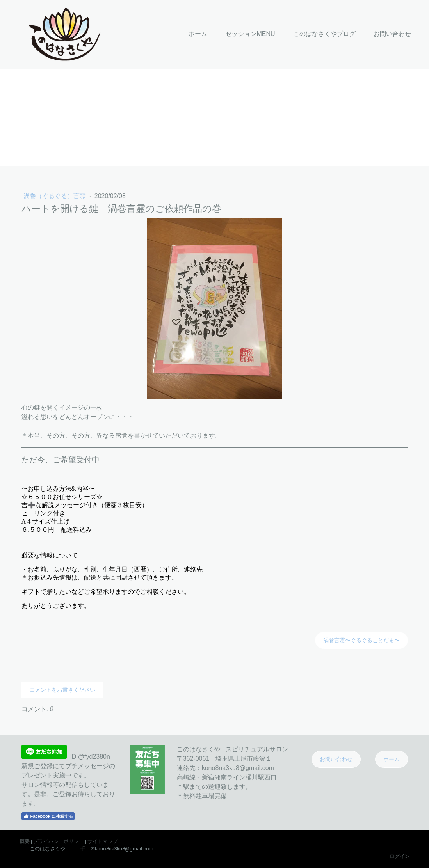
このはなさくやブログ (324, 34)
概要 (25, 841)
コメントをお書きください (62, 690)
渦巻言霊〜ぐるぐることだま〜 (361, 640)
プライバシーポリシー (59, 841)
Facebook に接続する (48, 816)
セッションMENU (250, 34)
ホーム (198, 34)
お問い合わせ (392, 34)
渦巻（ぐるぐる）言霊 (55, 196)
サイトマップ (103, 841)
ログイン (400, 856)
